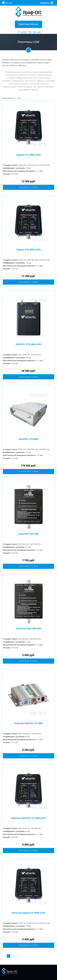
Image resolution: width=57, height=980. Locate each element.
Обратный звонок (29, 24)
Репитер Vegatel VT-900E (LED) (29, 913)
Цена (19, 98)
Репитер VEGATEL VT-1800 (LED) (28, 818)
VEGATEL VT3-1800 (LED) (28, 344)
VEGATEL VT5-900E (28, 439)
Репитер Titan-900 (28, 534)
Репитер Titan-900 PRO (29, 629)
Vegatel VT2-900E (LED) (28, 250)
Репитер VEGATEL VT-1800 (29, 723)
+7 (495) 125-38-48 (28, 32)
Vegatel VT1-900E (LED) (28, 155)
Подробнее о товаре (28, 187)
